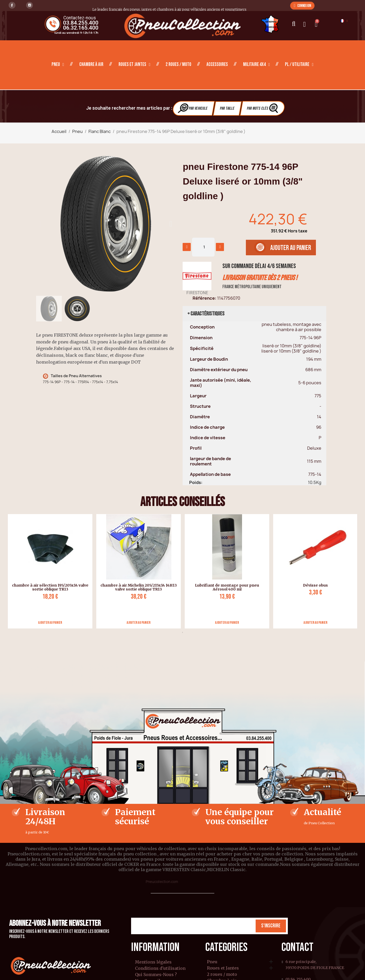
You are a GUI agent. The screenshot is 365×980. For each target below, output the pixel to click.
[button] (302, 5)
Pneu (58, 65)
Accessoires (217, 65)
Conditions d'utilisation (160, 968)
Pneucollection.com (162, 882)
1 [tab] (183, 632)
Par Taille (227, 108)
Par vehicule (193, 108)
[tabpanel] (48, 571)
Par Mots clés (263, 108)
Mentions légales (153, 962)
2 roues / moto (178, 65)
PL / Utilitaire (299, 65)
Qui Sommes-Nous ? (156, 975)
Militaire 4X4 (257, 65)
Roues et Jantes (134, 65)
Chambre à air (91, 65)
